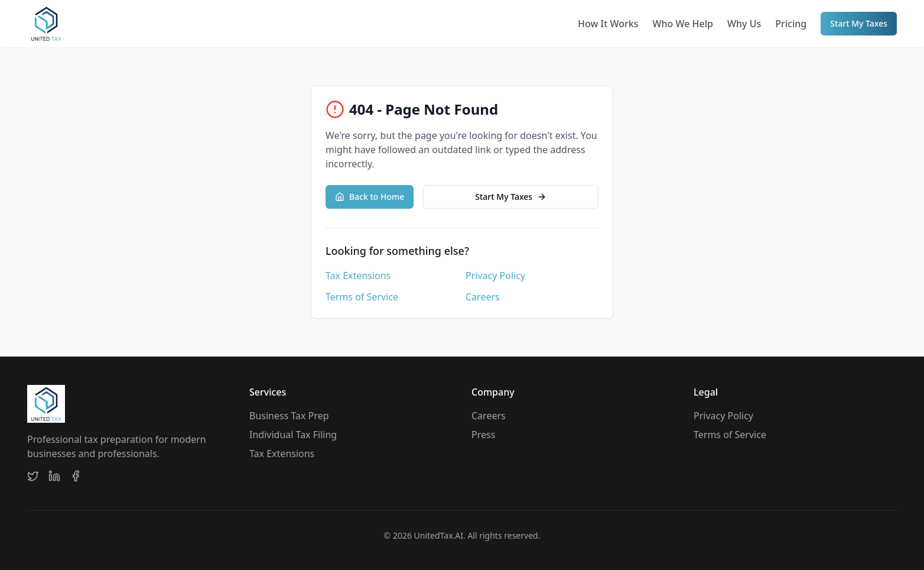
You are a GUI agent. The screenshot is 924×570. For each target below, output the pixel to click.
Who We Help (683, 24)
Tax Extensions (358, 276)
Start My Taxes (859, 23)
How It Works (608, 24)
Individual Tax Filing (293, 435)
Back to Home (370, 197)
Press (483, 435)
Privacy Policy (495, 276)
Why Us (744, 24)
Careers (483, 297)
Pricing (791, 24)
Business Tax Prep (289, 416)
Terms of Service (362, 297)
